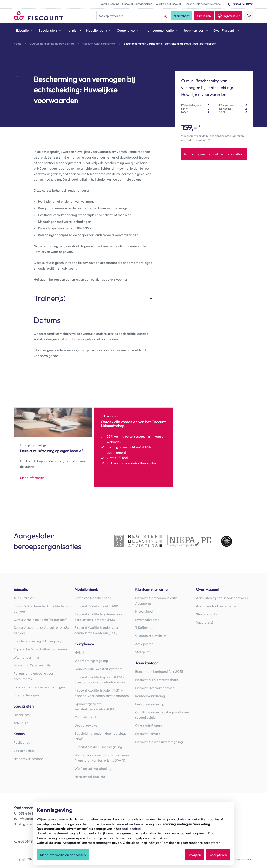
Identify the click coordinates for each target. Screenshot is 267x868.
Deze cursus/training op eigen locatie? (52, 451)
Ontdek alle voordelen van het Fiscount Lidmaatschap (133, 424)
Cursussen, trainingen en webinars (52, 44)
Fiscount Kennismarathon (99, 44)
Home (18, 44)
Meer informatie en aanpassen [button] (63, 855)
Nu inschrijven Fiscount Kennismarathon (214, 154)
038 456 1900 (243, 4)
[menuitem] (25, 31)
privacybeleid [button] (177, 819)
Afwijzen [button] (195, 855)
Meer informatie (32, 478)
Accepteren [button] (218, 855)
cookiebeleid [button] (131, 829)
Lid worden (109, 478)
